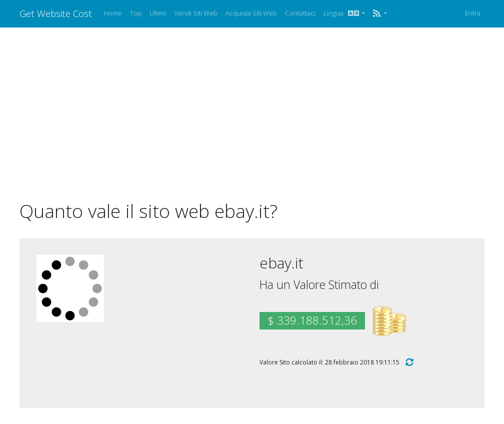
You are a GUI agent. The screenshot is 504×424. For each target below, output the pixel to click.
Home (113, 13)
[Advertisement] (252, 113)
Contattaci (300, 13)
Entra (473, 13)
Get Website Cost (56, 13)
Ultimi (158, 13)
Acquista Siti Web (251, 13)
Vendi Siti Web (196, 13)
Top (136, 13)
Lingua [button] (342, 13)
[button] (380, 13)
